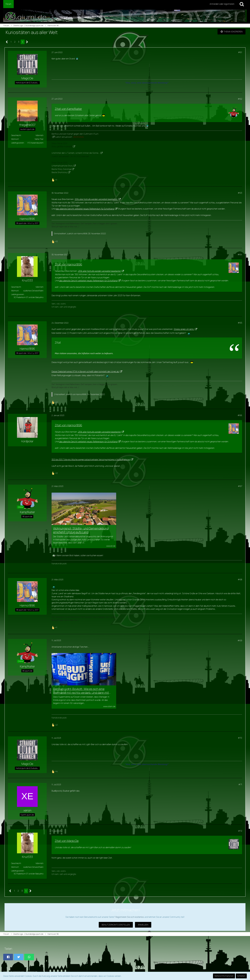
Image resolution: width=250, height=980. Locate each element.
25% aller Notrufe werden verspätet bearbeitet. (96, 199)
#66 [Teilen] (240, 415)
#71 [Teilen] (240, 784)
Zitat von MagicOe (67, 841)
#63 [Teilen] (240, 193)
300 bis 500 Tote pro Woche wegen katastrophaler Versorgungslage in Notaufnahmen (91, 459)
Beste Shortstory (59, 172)
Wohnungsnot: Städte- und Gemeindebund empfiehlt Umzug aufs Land (81, 530)
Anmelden (143, 925)
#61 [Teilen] (240, 52)
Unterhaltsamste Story (62, 166)
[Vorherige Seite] (7, 42)
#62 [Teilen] (240, 99)
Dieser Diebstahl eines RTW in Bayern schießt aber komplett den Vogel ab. (85, 371)
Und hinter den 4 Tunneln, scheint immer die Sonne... (76, 153)
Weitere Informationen (224, 976)
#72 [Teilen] (240, 831)
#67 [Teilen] (240, 486)
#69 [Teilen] (240, 640)
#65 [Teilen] (240, 323)
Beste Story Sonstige (61, 169)
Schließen (241, 976)
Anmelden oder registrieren (222, 4)
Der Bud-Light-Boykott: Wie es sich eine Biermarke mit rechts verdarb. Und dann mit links (81, 691)
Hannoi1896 (82, 234)
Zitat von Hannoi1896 (68, 264)
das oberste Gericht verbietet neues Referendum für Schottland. (85, 209)
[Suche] (242, 4)
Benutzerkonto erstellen (116, 925)
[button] (8, 957)
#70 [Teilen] (240, 738)
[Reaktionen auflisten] (55, 179)
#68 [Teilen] (240, 579)
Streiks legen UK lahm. (184, 329)
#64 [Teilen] (240, 254)
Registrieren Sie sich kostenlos (130, 917)
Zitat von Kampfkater (68, 109)
